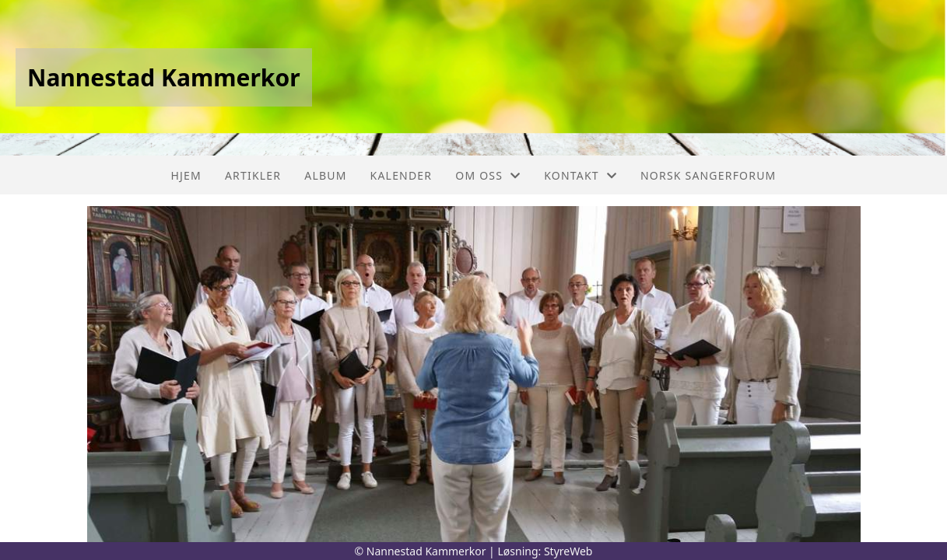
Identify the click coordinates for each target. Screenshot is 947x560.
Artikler (253, 175)
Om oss (488, 175)
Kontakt (580, 175)
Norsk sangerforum (708, 175)
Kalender (402, 175)
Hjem (186, 175)
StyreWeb (568, 551)
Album (325, 175)
